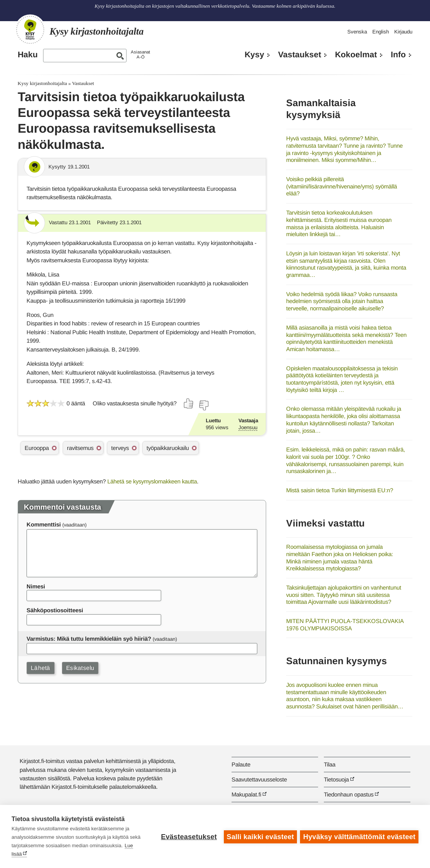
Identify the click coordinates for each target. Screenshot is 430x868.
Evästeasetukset (188, 836)
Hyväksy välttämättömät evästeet (359, 836)
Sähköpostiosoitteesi (55, 610)
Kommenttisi (44, 524)
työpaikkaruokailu (168, 448)
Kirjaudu (403, 32)
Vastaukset (300, 55)
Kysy (254, 55)
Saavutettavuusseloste (259, 779)
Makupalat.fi (246, 794)
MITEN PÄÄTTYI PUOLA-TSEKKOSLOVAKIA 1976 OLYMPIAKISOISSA (345, 625)
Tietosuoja (336, 779)
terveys (120, 448)
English (381, 32)
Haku (28, 55)
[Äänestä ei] (203, 405)
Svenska (357, 32)
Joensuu (248, 427)
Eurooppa (37, 448)
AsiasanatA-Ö (140, 54)
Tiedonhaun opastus (349, 794)
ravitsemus (80, 448)
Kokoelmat (356, 55)
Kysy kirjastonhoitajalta (42, 83)
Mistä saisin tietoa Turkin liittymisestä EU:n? (340, 490)
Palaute (241, 764)
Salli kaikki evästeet (260, 836)
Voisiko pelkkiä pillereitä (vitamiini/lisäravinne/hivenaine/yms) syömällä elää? (342, 186)
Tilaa (330, 764)
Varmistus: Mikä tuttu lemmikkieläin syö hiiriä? (89, 639)
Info (398, 55)
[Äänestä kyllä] (189, 403)
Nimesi (36, 586)
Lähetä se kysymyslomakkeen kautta (152, 481)
